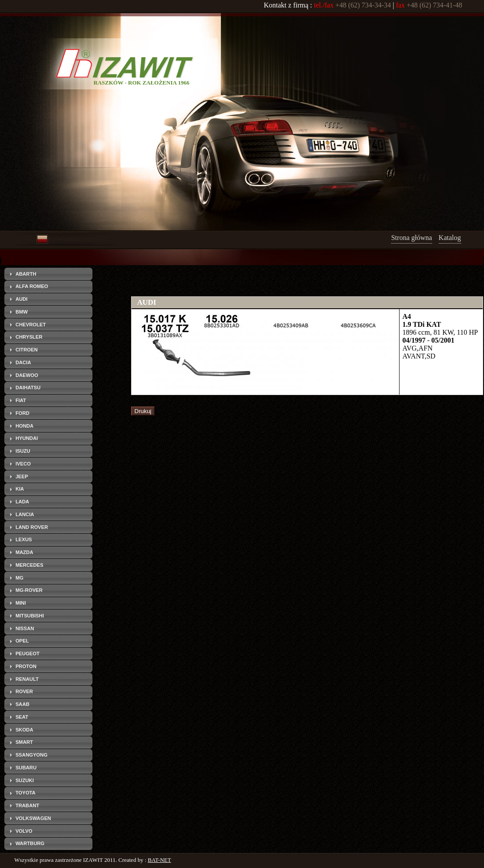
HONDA (24, 426)
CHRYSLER (29, 337)
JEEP (22, 476)
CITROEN (26, 350)
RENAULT (27, 679)
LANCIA (25, 514)
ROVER (24, 691)
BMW (22, 312)
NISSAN (25, 628)
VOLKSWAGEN (33, 818)
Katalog (450, 238)
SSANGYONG (31, 755)
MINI (21, 603)
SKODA (24, 730)
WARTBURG (30, 843)
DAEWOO (27, 375)
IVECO (23, 464)
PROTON (26, 666)
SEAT (22, 717)
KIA (20, 489)
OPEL (22, 641)
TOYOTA (26, 793)
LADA (22, 502)
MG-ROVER (29, 590)
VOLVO (24, 831)
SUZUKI (25, 780)
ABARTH (26, 274)
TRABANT (27, 805)
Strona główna (412, 238)
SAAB (22, 704)
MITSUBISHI (30, 616)
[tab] (48, 274)
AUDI (21, 299)
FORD (22, 413)
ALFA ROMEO (32, 286)
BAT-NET (159, 860)
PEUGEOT (27, 654)
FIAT (21, 400)
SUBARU (26, 768)
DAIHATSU (28, 388)
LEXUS (24, 539)
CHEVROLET (31, 325)
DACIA (23, 362)
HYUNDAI (27, 438)
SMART (24, 742)
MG (19, 578)
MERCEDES (29, 565)
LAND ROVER (32, 527)
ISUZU (23, 451)
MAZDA (24, 552)
